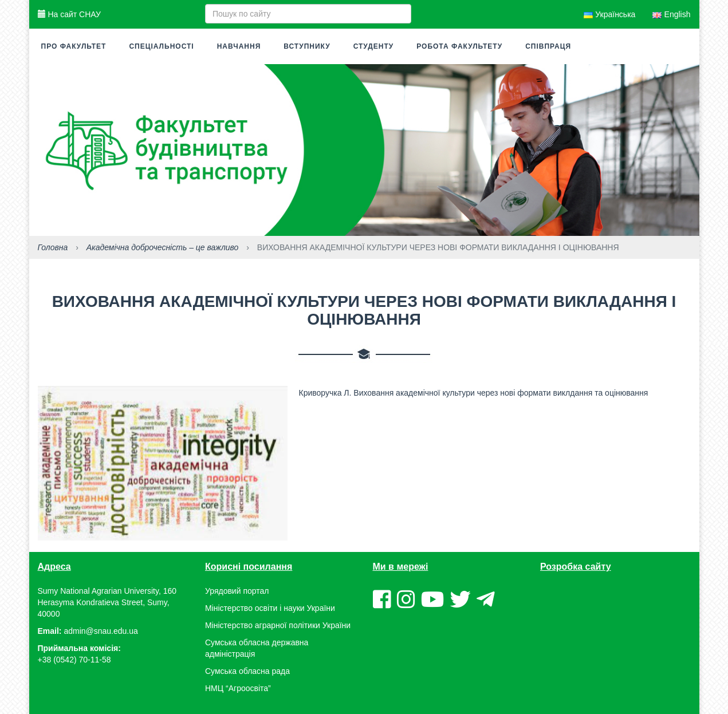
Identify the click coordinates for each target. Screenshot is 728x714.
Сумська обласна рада (247, 671)
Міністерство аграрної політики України (278, 625)
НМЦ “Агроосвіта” (238, 688)
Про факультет (74, 46)
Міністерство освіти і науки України (270, 608)
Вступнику (307, 46)
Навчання (239, 46)
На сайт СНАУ (69, 14)
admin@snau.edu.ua (101, 631)
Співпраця (548, 46)
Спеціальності (161, 46)
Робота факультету (459, 46)
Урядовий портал (237, 591)
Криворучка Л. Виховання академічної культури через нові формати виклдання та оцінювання (474, 393)
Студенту (374, 46)
